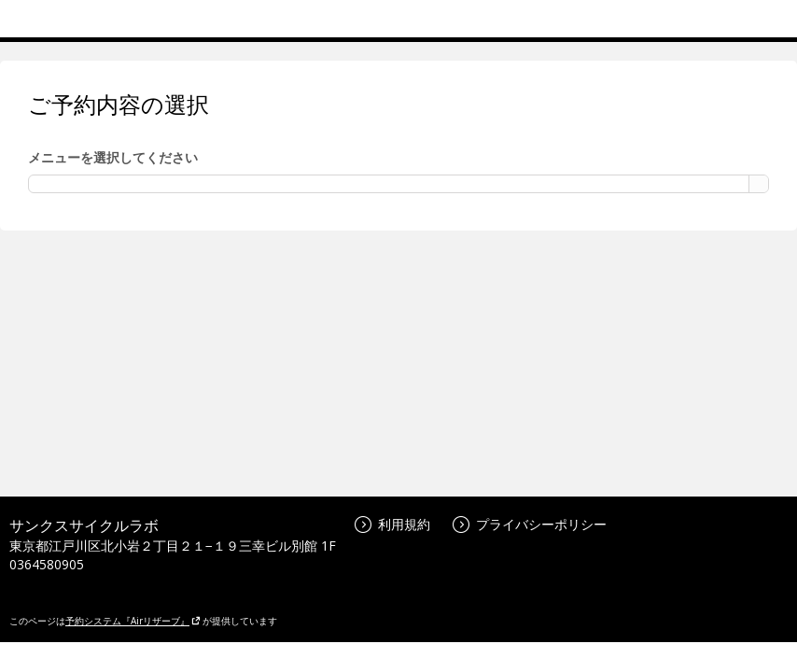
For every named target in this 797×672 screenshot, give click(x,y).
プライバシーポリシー (530, 524)
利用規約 (392, 524)
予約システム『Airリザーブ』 (133, 621)
